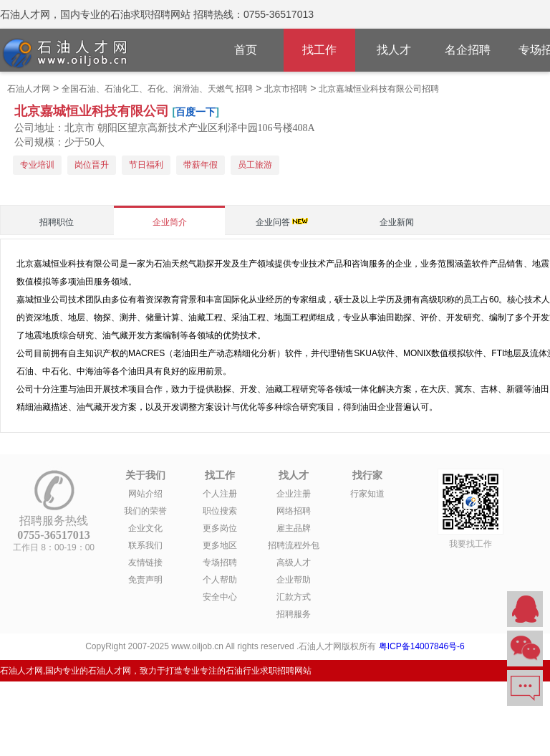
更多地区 (220, 545)
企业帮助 (294, 580)
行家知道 (367, 494)
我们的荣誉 (145, 511)
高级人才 (294, 563)
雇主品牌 (294, 528)
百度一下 (196, 112)
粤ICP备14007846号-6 (422, 646)
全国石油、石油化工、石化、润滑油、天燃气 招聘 (157, 89)
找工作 (319, 50)
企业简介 (170, 222)
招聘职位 (57, 222)
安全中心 (220, 597)
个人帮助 (220, 580)
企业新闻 (397, 222)
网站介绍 (145, 494)
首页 (246, 50)
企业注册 (294, 494)
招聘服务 (294, 614)
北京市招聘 (286, 89)
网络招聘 (294, 511)
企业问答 (273, 222)
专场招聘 (220, 563)
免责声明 (145, 580)
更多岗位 (220, 528)
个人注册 (220, 494)
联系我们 (145, 545)
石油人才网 (29, 89)
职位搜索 (220, 511)
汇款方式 (294, 597)
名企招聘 (468, 50)
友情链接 (145, 563)
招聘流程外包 (294, 545)
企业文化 (145, 528)
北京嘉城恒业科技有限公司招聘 (379, 89)
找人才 (394, 50)
